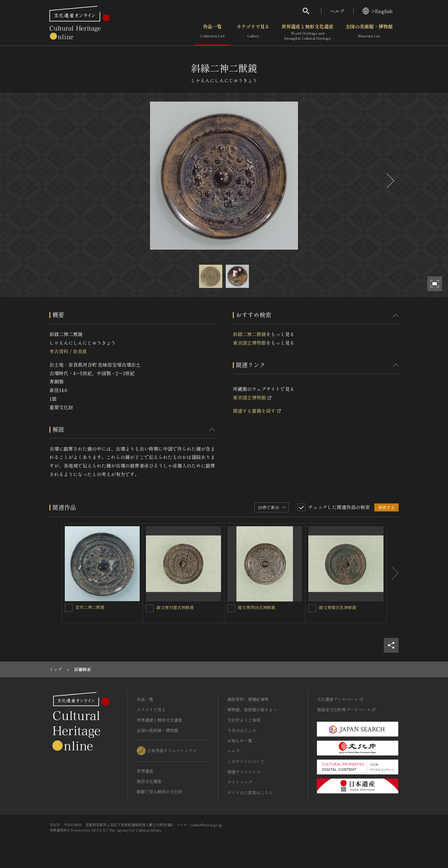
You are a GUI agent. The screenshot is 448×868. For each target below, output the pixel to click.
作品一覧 (212, 32)
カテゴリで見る (253, 32)
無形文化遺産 (149, 781)
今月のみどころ (242, 730)
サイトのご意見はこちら (250, 792)
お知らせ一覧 (240, 741)
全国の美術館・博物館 (369, 32)
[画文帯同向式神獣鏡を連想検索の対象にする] (231, 608)
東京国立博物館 (249, 343)
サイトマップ (240, 782)
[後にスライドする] (390, 181)
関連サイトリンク (244, 772)
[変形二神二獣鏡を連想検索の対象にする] (69, 608)
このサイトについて (246, 761)
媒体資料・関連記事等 (248, 699)
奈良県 (80, 351)
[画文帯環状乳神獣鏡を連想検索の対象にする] (312, 608)
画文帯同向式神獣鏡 (257, 607)
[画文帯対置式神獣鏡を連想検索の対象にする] (150, 608)
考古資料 (59, 351)
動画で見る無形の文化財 (159, 792)
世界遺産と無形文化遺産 (307, 32)
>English (378, 11)
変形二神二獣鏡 (90, 607)
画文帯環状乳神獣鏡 (338, 607)
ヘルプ (337, 11)
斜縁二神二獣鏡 (249, 334)
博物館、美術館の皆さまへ (252, 710)
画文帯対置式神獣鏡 (175, 607)
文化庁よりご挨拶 (244, 720)
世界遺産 (145, 771)
